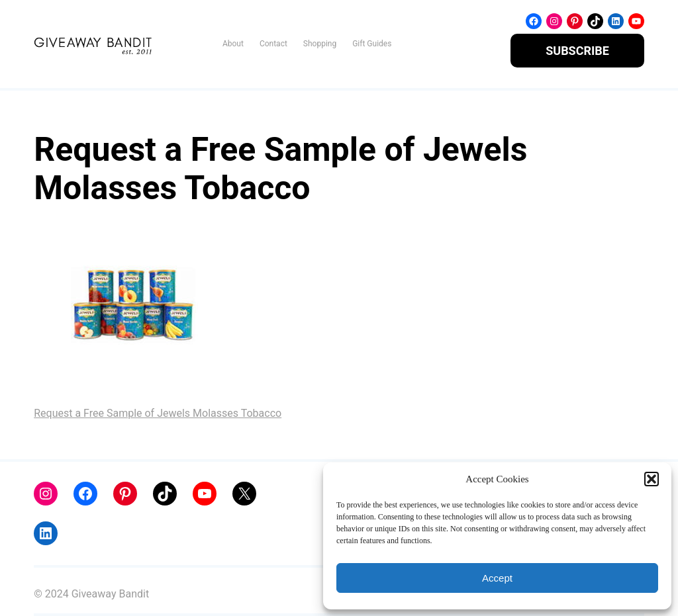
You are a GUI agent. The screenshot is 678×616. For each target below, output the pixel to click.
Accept (497, 578)
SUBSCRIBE (577, 51)
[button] (652, 479)
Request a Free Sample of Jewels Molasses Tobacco (158, 413)
